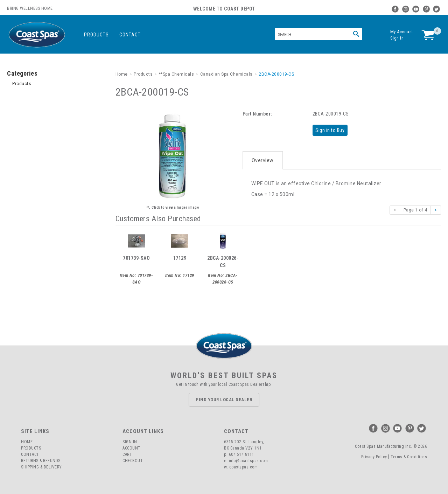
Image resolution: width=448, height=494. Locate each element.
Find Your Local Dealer (224, 398)
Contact (130, 35)
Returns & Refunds (41, 460)
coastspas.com (244, 466)
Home (27, 441)
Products (96, 35)
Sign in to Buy (331, 130)
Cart (127, 453)
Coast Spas (37, 35)
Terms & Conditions (409, 455)
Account (132, 447)
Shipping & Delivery (41, 466)
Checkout (133, 460)
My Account (402, 32)
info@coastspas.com (248, 460)
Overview (263, 158)
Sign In (397, 38)
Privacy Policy (374, 455)
